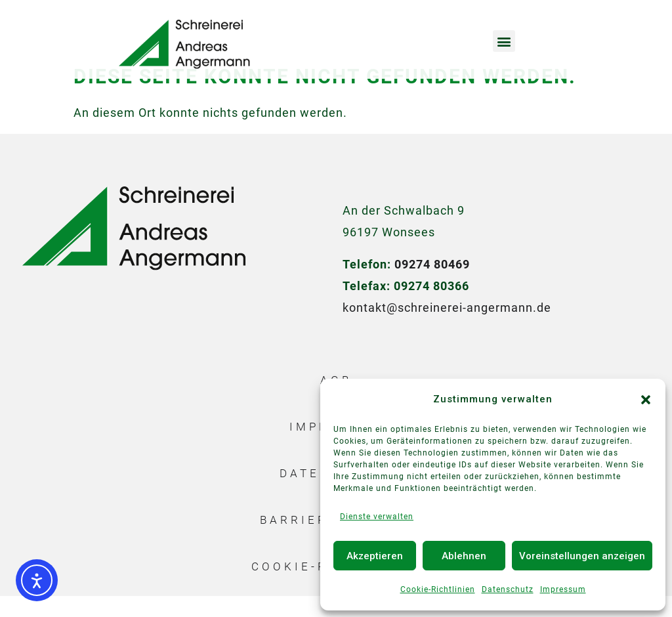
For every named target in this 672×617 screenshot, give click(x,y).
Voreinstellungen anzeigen (582, 556)
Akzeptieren (375, 556)
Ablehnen (464, 556)
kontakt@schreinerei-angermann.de (447, 329)
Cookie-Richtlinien (438, 589)
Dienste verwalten (377, 517)
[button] (646, 400)
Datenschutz (508, 589)
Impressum (563, 589)
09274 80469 (432, 285)
